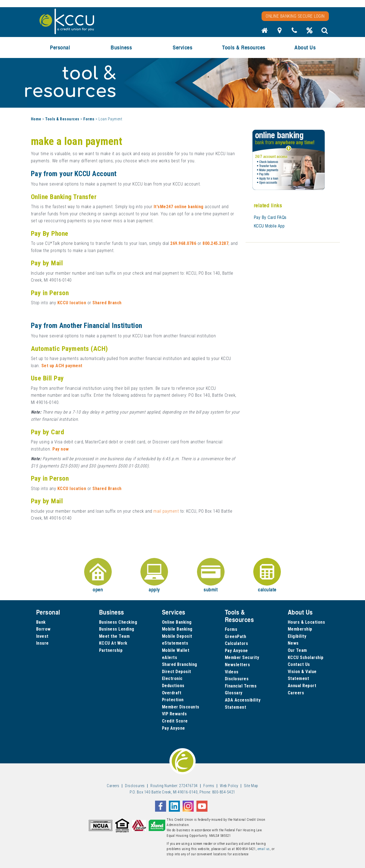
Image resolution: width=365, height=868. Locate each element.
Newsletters (238, 665)
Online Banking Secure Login (295, 16)
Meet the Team (114, 636)
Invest (42, 636)
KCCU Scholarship (306, 657)
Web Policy (229, 786)
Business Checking (118, 622)
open (98, 575)
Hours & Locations (307, 622)
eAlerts (170, 657)
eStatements (175, 643)
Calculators (237, 643)
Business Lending (117, 629)
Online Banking (177, 622)
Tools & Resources (244, 47)
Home (36, 119)
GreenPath (236, 637)
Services (182, 47)
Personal (60, 47)
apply (154, 575)
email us (264, 849)
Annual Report (302, 686)
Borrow (43, 629)
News (293, 643)
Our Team (297, 650)
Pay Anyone (174, 728)
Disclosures (237, 679)
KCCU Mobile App (269, 226)
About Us (305, 47)
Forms (89, 119)
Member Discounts (181, 707)
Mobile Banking (177, 629)
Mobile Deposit (177, 636)
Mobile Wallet (176, 650)
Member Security (242, 657)
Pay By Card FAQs (270, 217)
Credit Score (175, 721)
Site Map (251, 786)
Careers (296, 693)
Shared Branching (180, 664)
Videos (232, 672)
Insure (42, 643)
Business (121, 47)
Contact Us (299, 664)
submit (211, 575)
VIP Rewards (174, 714)
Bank (41, 622)
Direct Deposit (177, 672)
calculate (267, 575)
